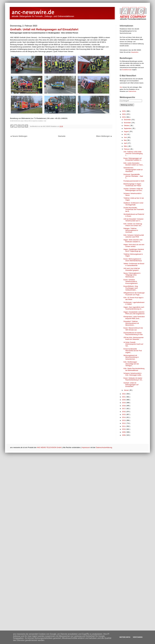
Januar (126, 390)
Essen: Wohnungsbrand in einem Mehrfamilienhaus (133, 260)
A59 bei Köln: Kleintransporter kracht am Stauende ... (134, 338)
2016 (124, 412)
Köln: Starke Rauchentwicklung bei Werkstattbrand (134, 369)
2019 (124, 403)
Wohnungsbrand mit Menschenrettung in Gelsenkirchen (131, 357)
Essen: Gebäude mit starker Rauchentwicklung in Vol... (133, 379)
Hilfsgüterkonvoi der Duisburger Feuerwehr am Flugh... (134, 294)
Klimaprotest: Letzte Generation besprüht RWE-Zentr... (134, 318)
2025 (124, 111)
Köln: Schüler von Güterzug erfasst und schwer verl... (133, 225)
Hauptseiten (135, 52)
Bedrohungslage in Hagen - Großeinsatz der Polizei (133, 185)
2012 (124, 423)
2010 (124, 429)
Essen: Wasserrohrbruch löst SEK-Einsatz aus (133, 329)
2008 (124, 435)
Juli (125, 134)
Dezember (128, 120)
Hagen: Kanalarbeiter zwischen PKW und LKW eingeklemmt (134, 313)
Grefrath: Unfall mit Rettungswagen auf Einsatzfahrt (131, 385)
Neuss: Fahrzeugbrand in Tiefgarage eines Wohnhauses (132, 275)
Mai (125, 140)
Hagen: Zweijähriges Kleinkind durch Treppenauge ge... (134, 250)
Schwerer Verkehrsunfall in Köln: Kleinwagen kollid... (133, 374)
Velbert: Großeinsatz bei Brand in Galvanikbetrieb (134, 265)
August (126, 131)
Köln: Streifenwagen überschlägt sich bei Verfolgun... (131, 364)
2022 (124, 394)
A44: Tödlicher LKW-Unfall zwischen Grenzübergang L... (133, 154)
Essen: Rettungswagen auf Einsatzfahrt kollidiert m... (133, 159)
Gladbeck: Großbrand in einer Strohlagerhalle (133, 204)
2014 (124, 417)
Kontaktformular (127, 70)
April (126, 143)
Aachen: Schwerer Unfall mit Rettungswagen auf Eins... (133, 190)
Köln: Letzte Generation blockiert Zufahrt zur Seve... (134, 164)
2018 (124, 406)
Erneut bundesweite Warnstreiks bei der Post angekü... (133, 351)
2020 (124, 400)
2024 (124, 114)
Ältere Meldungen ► (104, 136)
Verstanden (138, 637)
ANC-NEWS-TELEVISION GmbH (49, 447)
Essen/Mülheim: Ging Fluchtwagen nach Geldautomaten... (131, 288)
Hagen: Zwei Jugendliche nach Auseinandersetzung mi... (134, 308)
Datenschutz (132, 91)
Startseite (62, 136)
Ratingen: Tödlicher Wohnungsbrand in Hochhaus (131, 230)
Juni (125, 137)
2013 (124, 420)
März (126, 146)
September (128, 128)
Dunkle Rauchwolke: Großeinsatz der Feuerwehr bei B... (134, 210)
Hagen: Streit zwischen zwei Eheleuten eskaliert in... (133, 241)
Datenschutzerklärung (104, 447)
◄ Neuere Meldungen (19, 136)
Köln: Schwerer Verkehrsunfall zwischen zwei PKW (134, 236)
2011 (124, 426)
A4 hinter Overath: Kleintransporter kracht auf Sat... (133, 344)
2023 (124, 117)
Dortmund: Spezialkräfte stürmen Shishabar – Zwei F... (133, 176)
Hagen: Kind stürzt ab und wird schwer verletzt (134, 245)
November (128, 123)
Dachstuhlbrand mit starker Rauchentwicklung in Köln (133, 334)
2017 (124, 409)
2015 (124, 415)
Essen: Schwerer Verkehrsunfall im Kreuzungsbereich (131, 282)
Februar (127, 149)
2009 (124, 432)
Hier (121, 87)
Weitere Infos (125, 637)
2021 (124, 397)
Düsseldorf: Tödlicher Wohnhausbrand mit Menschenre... (131, 323)
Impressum (86, 447)
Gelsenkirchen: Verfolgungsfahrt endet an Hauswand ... (133, 170)
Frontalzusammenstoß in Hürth (134, 181)
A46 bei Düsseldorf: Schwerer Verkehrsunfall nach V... (134, 220)
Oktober (127, 126)
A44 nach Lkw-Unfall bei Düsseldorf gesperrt (132, 269)
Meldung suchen (127, 105)
